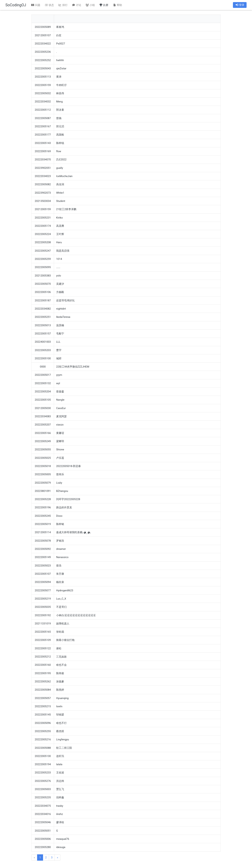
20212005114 (43, 532)
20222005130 (43, 756)
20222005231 (43, 218)
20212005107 (43, 35)
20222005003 (43, 789)
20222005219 (43, 599)
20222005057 (43, 698)
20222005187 (43, 300)
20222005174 (43, 226)
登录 (240, 5)
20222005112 (43, 110)
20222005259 (43, 259)
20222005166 (43, 433)
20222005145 (43, 715)
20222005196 (43, 507)
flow (59, 151)
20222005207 (43, 425)
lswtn (59, 706)
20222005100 (43, 358)
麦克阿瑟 (61, 416)
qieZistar (61, 68)
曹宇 (59, 350)
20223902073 (43, 193)
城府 (59, 358)
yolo (59, 276)
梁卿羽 (60, 441)
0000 (43, 367)
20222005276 (43, 781)
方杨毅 (60, 292)
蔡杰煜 (60, 731)
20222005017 (43, 375)
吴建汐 (60, 284)
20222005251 (43, 317)
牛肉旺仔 (61, 85)
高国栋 (60, 135)
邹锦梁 (60, 715)
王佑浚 (60, 773)
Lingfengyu (63, 739)
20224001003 (43, 342)
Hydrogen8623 (65, 590)
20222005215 (43, 706)
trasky (60, 806)
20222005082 (43, 184)
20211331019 (43, 624)
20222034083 (43, 416)
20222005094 (43, 582)
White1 (60, 193)
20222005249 (43, 441)
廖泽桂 (60, 822)
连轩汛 (60, 756)
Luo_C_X (61, 599)
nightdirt (61, 309)
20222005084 (43, 690)
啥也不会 (61, 665)
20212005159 (43, 209)
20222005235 (43, 797)
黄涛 (59, 77)
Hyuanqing (62, 698)
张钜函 (60, 632)
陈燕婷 (60, 690)
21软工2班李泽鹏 (66, 209)
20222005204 (43, 392)
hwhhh (60, 60)
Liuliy (59, 483)
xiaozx (60, 425)
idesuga (61, 847)
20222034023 (43, 176)
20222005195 (43, 673)
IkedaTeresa (63, 317)
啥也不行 (61, 723)
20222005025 (43, 458)
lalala (59, 764)
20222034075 (43, 806)
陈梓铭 (60, 524)
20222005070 (43, 284)
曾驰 (59, 118)
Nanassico (62, 557)
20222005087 (43, 118)
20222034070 (43, 160)
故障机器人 (63, 624)
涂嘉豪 (60, 682)
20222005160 (43, 665)
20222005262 (43, 682)
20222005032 (43, 93)
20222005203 (43, 350)
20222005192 (43, 615)
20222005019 (43, 524)
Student (61, 201)
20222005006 (43, 839)
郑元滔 (60, 126)
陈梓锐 (60, 143)
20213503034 (43, 201)
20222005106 (43, 292)
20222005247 (43, 251)
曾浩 (59, 566)
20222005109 (43, 640)
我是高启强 (63, 251)
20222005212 (43, 657)
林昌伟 (60, 93)
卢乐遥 (60, 458)
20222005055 (43, 449)
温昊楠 (60, 325)
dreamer (61, 549)
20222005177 (43, 135)
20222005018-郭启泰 (69, 466)
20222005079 (43, 483)
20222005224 (43, 234)
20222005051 (43, 831)
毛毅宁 (60, 334)
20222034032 (43, 102)
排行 (63, 5)
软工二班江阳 (64, 748)
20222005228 (43, 499)
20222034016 (43, 814)
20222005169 (43, 151)
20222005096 (43, 723)
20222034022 (43, 44)
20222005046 (43, 822)
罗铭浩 (60, 541)
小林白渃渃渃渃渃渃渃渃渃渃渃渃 (76, 615)
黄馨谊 (60, 433)
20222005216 (43, 739)
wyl (58, 383)
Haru (59, 242)
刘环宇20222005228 (68, 499)
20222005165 (43, 632)
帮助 (117, 5)
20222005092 (43, 549)
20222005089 (43, 27)
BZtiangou (62, 491)
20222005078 (43, 541)
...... (58, 267)
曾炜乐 (60, 474)
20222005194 (43, 764)
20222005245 (43, 516)
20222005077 (43, 590)
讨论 (76, 5)
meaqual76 (63, 839)
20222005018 (43, 466)
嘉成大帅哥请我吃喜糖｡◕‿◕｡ (74, 532)
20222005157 (43, 334)
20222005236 (43, 52)
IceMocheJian (64, 176)
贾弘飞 (60, 789)
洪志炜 (60, 781)
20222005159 (43, 85)
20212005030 (43, 408)
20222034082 (43, 309)
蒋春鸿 (60, 27)
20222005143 (43, 143)
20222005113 (43, 77)
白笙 (59, 35)
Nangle (60, 400)
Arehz (59, 814)
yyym (59, 375)
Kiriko (59, 218)
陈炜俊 (60, 673)
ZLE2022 (61, 160)
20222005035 (43, 607)
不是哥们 (61, 607)
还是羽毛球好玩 (65, 300)
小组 (90, 5)
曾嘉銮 (60, 392)
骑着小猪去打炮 (65, 640)
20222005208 (43, 242)
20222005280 (43, 847)
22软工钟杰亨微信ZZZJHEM (73, 367)
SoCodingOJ (16, 5)
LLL (58, 342)
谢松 (59, 648)
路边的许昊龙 (64, 507)
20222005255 (43, 731)
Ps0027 (61, 44)
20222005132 (43, 383)
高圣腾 (60, 226)
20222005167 (43, 126)
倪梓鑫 (60, 797)
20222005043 (43, 68)
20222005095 (43, 267)
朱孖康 (60, 574)
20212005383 (43, 276)
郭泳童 (60, 110)
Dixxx (59, 516)
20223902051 (43, 168)
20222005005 (43, 474)
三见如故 (61, 657)
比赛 (104, 5)
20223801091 (43, 491)
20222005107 (43, 574)
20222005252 (43, 60)
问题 (36, 5)
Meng (59, 102)
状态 (49, 5)
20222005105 (43, 400)
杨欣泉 (60, 582)
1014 (59, 259)
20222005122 (43, 648)
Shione (60, 449)
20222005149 (43, 557)
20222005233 (43, 773)
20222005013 (43, 325)
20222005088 (43, 748)
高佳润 (60, 184)
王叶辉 (60, 234)
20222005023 (43, 566)
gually (60, 168)
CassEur (61, 408)
